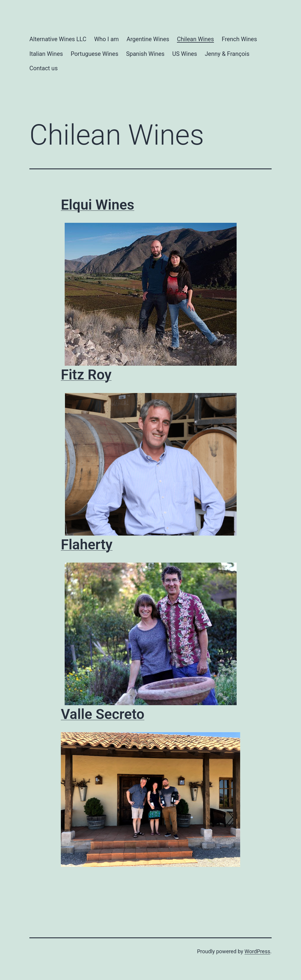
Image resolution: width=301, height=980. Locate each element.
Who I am (106, 39)
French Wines (239, 39)
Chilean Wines (195, 39)
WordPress (257, 951)
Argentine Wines (148, 39)
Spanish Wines (145, 54)
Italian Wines (46, 54)
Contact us (44, 68)
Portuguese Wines (94, 54)
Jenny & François (227, 54)
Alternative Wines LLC (58, 39)
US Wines (185, 54)
